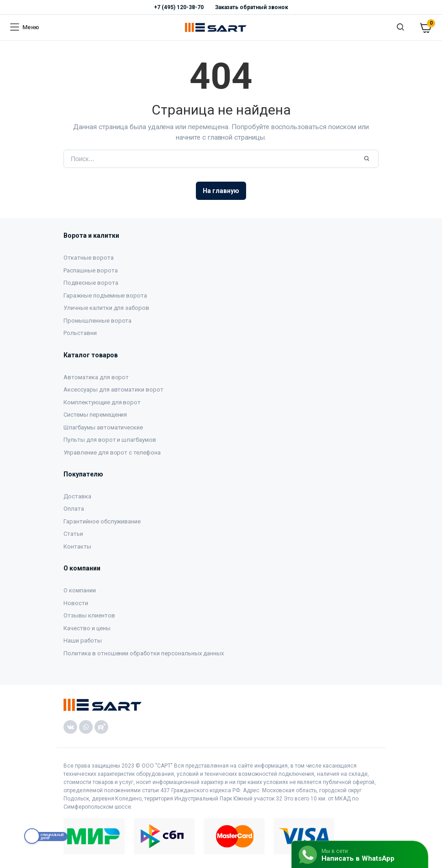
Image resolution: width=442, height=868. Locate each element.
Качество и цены (87, 628)
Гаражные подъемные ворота (105, 295)
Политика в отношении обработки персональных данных (144, 653)
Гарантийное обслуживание (102, 521)
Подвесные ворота (91, 283)
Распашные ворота (91, 270)
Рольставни (80, 333)
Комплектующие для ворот (102, 402)
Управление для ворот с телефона (112, 452)
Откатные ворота (89, 258)
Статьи (73, 534)
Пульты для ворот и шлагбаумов (110, 440)
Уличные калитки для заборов (106, 308)
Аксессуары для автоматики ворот (113, 390)
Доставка (77, 496)
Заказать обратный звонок (252, 7)
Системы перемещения (95, 415)
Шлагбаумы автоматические (103, 427)
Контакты (77, 546)
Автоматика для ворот (96, 377)
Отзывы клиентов (89, 615)
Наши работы (83, 641)
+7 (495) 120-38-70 (179, 7)
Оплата (74, 509)
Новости (76, 603)
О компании (80, 590)
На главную (221, 191)
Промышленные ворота (97, 321)
